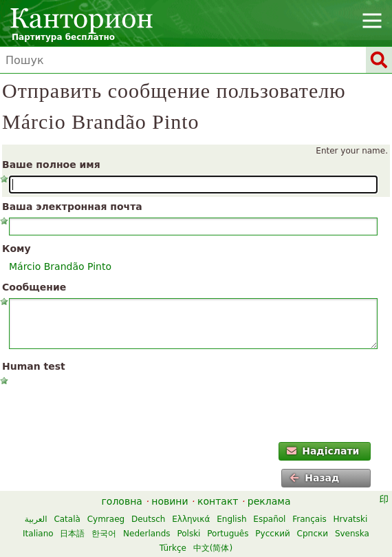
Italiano (38, 534)
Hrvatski (351, 519)
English (231, 519)
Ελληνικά (191, 519)
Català (67, 519)
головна (122, 501)
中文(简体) (213, 548)
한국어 (104, 534)
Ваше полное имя (51, 165)
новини (170, 501)
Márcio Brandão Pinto (60, 266)
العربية (36, 519)
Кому (17, 249)
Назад (314, 478)
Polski (188, 534)
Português (228, 534)
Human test (34, 366)
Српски (313, 534)
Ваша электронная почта (72, 207)
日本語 (72, 534)
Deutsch (148, 519)
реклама (269, 501)
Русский (272, 534)
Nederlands (146, 534)
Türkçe (173, 548)
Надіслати (323, 451)
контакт (218, 501)
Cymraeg (106, 519)
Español (269, 519)
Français (309, 519)
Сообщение (34, 287)
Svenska (352, 534)
